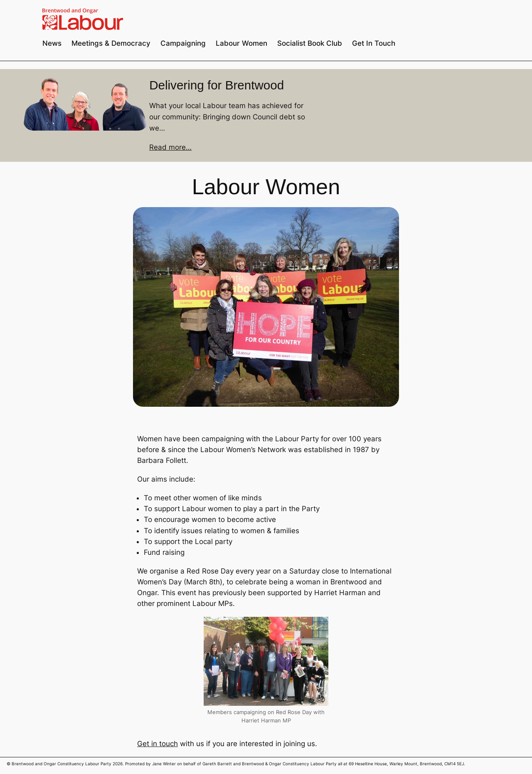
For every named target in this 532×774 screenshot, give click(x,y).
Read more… (170, 147)
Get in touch (158, 744)
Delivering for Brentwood (217, 85)
